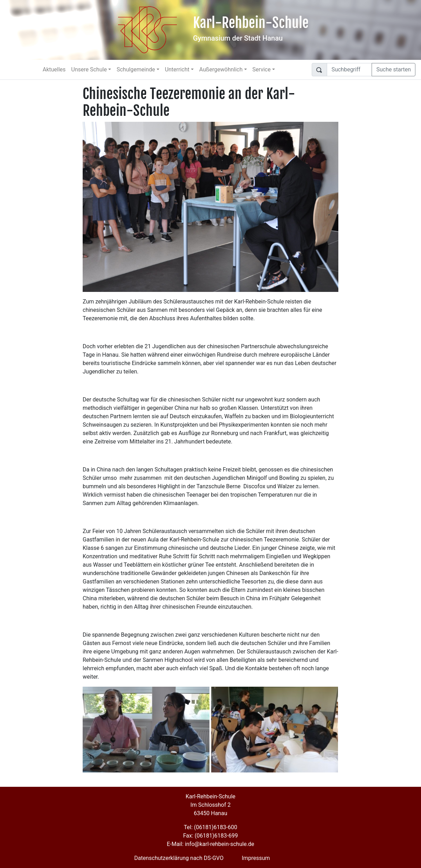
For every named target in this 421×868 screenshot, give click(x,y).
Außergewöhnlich (221, 69)
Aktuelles (54, 69)
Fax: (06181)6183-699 (210, 836)
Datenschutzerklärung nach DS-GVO (179, 858)
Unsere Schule (89, 69)
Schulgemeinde (136, 69)
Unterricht (177, 69)
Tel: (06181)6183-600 (210, 827)
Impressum (256, 858)
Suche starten (394, 69)
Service (262, 69)
